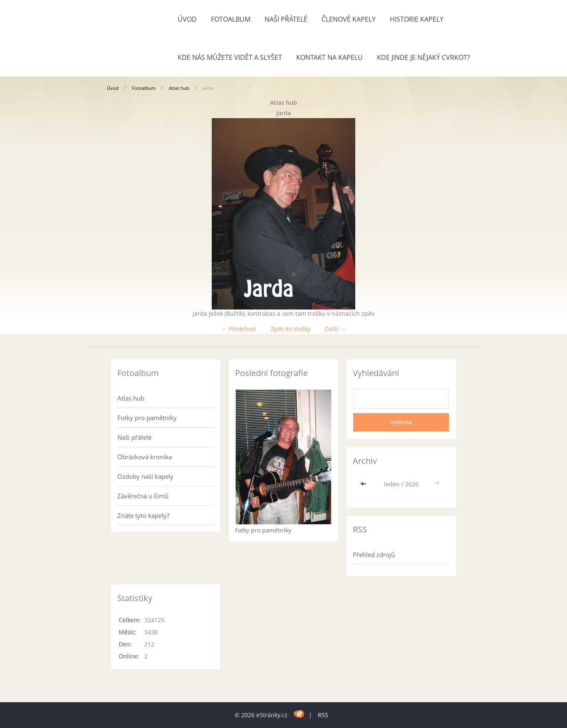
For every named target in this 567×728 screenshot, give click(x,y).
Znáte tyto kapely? (143, 515)
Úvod (187, 19)
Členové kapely (349, 19)
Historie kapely (417, 19)
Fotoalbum (231, 19)
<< (364, 484)
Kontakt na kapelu (329, 57)
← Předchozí (239, 329)
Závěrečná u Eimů (143, 496)
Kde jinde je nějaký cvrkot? (423, 57)
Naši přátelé (286, 19)
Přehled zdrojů (374, 555)
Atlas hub (179, 88)
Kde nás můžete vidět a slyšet (230, 57)
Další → (335, 329)
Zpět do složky (291, 329)
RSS (323, 715)
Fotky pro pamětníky (147, 418)
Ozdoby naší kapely (145, 476)
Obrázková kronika (145, 457)
